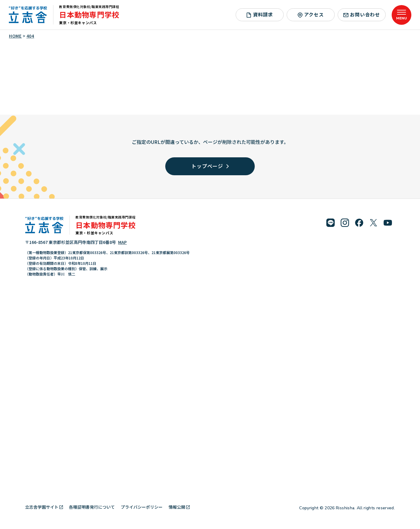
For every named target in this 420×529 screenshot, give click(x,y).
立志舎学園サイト (44, 507)
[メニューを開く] (402, 15)
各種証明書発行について (92, 507)
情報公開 (179, 507)
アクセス (311, 14)
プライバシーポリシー (142, 507)
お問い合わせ (362, 14)
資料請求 (260, 14)
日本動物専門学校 (89, 14)
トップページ (210, 166)
